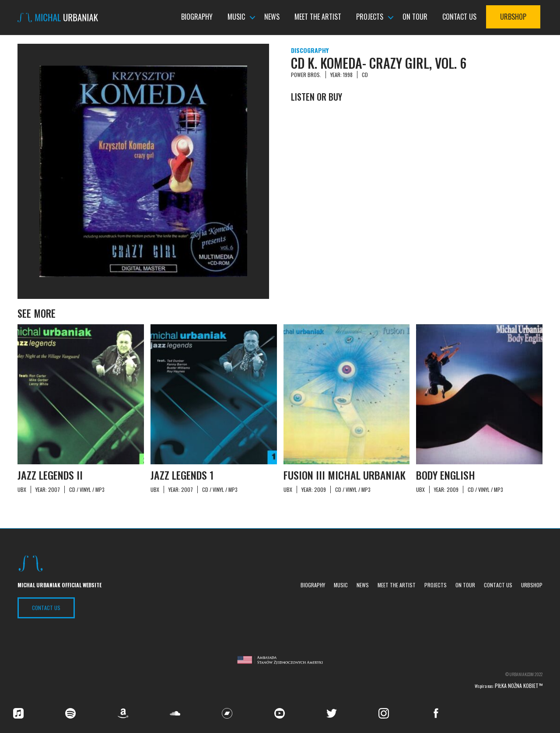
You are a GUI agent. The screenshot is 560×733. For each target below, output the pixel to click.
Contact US (46, 608)
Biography (197, 17)
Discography (310, 50)
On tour (415, 17)
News (272, 17)
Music (236, 17)
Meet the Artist (318, 17)
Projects (370, 17)
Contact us (459, 17)
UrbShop (513, 17)
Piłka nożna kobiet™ (519, 686)
